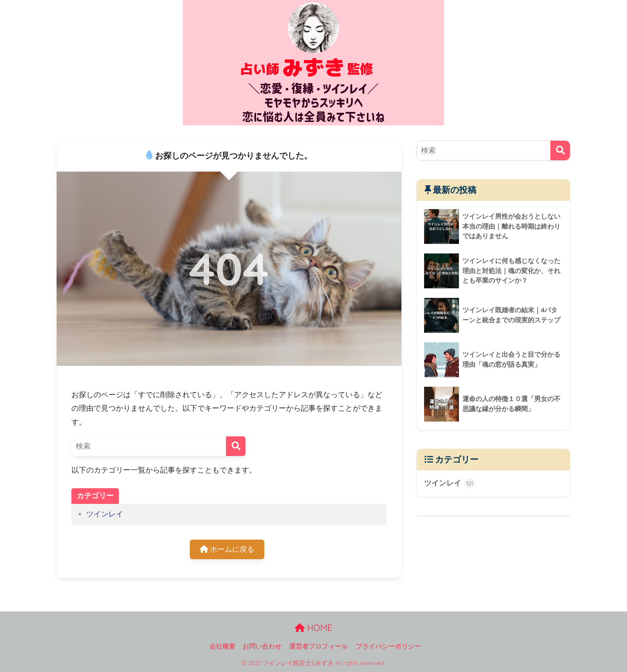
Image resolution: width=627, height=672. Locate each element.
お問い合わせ (262, 646)
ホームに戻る (227, 549)
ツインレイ (105, 514)
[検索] (236, 446)
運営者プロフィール (319, 646)
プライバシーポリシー (388, 646)
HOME (313, 628)
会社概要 (222, 646)
